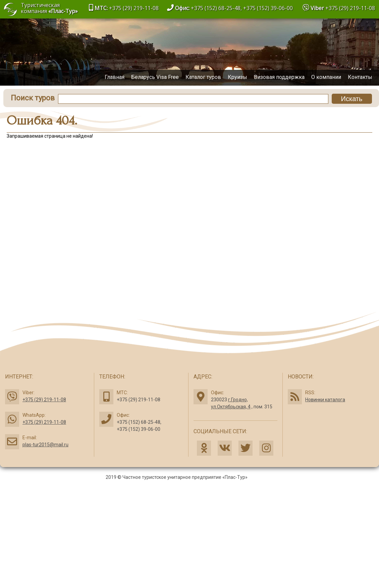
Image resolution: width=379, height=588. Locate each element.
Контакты (360, 77)
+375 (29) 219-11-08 (350, 8)
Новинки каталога (325, 400)
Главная (115, 77)
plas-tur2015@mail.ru (45, 445)
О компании (326, 77)
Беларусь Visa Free (155, 77)
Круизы (237, 77)
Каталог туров (203, 77)
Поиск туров (33, 98)
